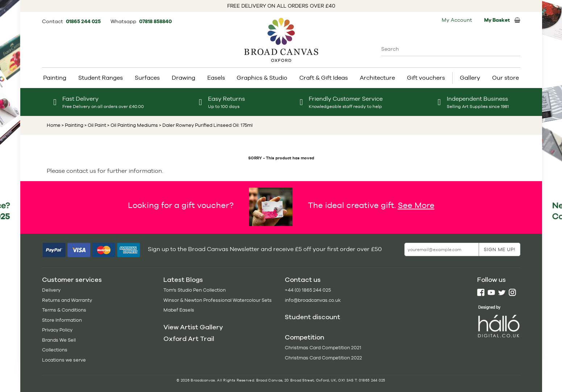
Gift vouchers (426, 78)
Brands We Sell (59, 340)
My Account (457, 20)
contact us (81, 171)
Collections (55, 350)
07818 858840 (155, 21)
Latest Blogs (183, 280)
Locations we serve (64, 360)
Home (54, 125)
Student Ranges (101, 78)
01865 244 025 (84, 21)
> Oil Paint (95, 125)
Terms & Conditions (64, 310)
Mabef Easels (179, 310)
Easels (216, 78)
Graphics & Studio (262, 78)
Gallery (470, 78)
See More (416, 205)
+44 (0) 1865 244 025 (308, 290)
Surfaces (147, 78)
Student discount (313, 317)
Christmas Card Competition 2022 (323, 358)
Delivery (51, 290)
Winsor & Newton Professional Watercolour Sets (218, 300)
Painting (55, 78)
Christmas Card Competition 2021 (323, 348)
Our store (505, 78)
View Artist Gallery (193, 327)
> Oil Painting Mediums (132, 125)
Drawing (184, 78)
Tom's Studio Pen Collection (195, 290)
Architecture (377, 78)
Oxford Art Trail (189, 339)
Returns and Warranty (67, 300)
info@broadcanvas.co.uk (313, 300)
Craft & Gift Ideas (324, 78)
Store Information (62, 320)
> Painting (72, 125)
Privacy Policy (57, 330)
